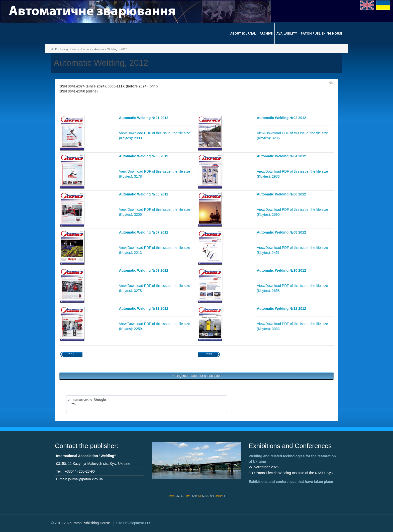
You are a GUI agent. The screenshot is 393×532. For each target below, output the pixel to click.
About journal (243, 33)
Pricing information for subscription (196, 376)
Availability (287, 33)
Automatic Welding (106, 49)
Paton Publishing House (322, 33)
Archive (266, 33)
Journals (85, 49)
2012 (124, 49)
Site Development (134, 523)
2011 (71, 354)
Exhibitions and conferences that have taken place (291, 482)
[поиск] (139, 400)
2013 (209, 354)
